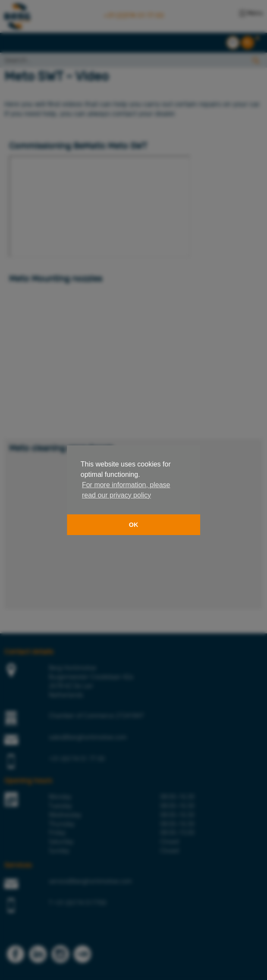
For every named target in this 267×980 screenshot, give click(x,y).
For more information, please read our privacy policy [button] (126, 490)
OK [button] (134, 525)
